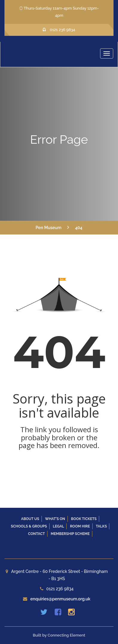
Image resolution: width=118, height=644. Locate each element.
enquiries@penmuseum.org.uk (60, 599)
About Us (30, 519)
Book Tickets (84, 519)
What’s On (55, 519)
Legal (59, 526)
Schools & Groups (29, 526)
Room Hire (80, 526)
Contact (36, 534)
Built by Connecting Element (59, 635)
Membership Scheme (70, 534)
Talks (101, 526)
